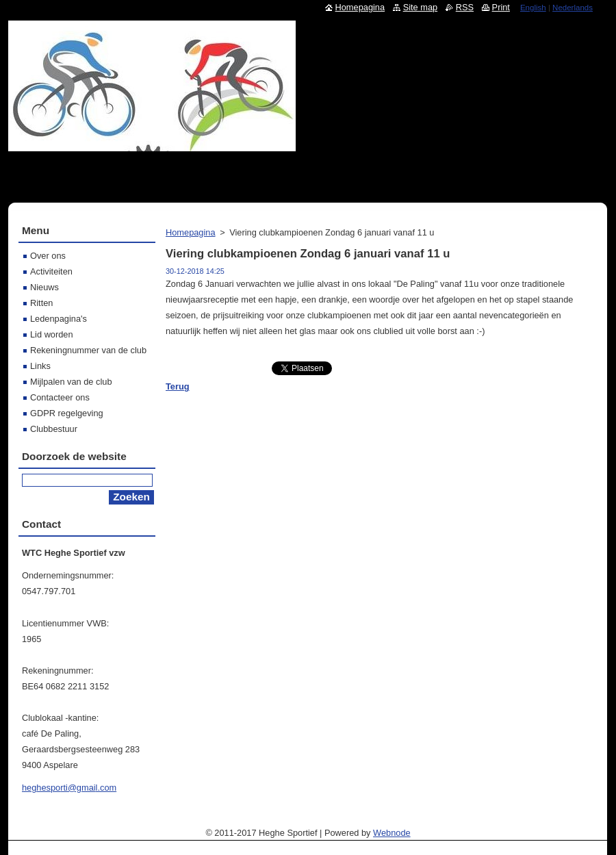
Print (501, 7)
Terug (178, 386)
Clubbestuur (54, 429)
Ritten (41, 303)
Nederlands (573, 8)
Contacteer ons (60, 397)
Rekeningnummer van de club (88, 350)
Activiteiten (51, 271)
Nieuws (44, 287)
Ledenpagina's (59, 319)
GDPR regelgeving (67, 413)
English (533, 8)
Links (40, 366)
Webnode (392, 833)
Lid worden (52, 334)
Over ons (48, 256)
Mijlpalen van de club (71, 382)
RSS (465, 7)
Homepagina (191, 232)
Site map (421, 7)
